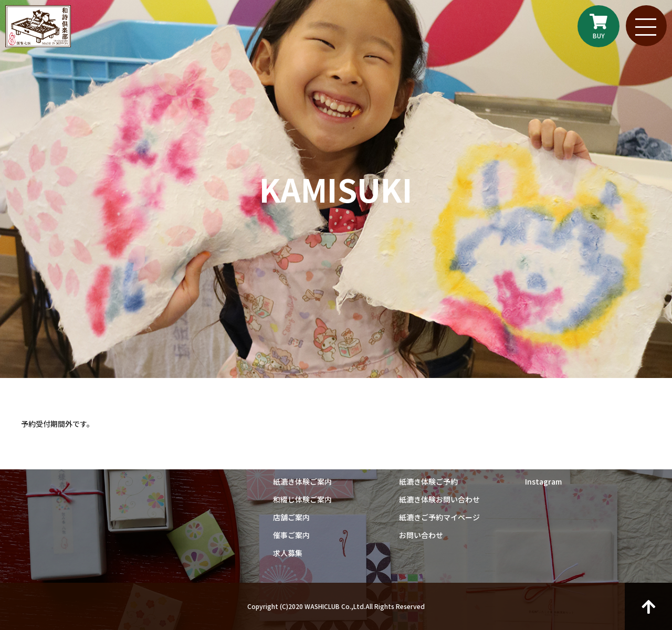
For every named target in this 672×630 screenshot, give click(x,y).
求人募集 (288, 553)
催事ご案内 (291, 535)
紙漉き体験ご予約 (428, 481)
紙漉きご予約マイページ (439, 517)
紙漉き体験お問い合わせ (439, 499)
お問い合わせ (421, 535)
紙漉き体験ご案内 (302, 481)
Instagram (543, 481)
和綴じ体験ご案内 (302, 499)
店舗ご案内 (291, 517)
